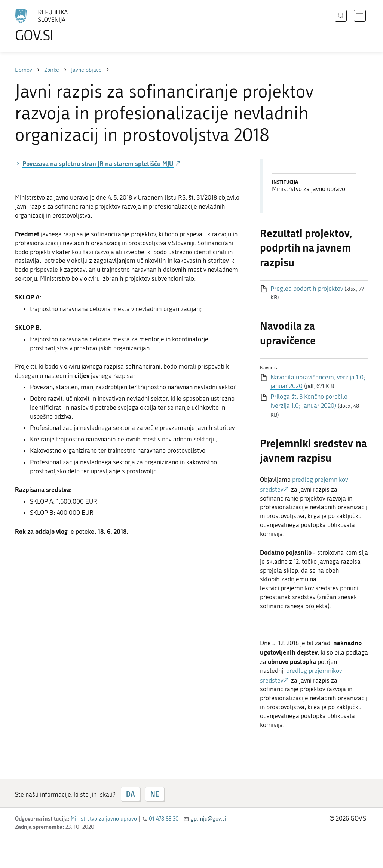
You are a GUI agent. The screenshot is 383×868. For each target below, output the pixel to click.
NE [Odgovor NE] (155, 794)
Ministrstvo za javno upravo (104, 819)
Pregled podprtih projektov (307, 289)
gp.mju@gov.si (209, 819)
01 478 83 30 (164, 819)
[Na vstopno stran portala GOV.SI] (62, 25)
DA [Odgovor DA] (130, 794)
